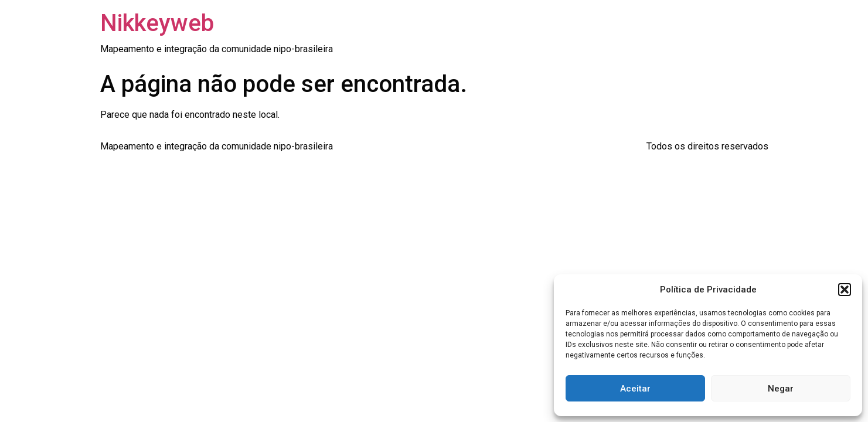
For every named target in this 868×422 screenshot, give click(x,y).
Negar (781, 389)
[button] (845, 290)
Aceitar (635, 389)
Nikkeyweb (157, 23)
